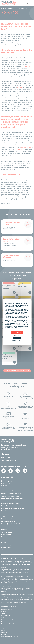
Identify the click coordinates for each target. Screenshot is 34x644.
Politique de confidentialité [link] (17, 340)
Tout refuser (17, 336)
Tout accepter (17, 332)
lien (22, 328)
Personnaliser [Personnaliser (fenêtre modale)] (17, 338)
